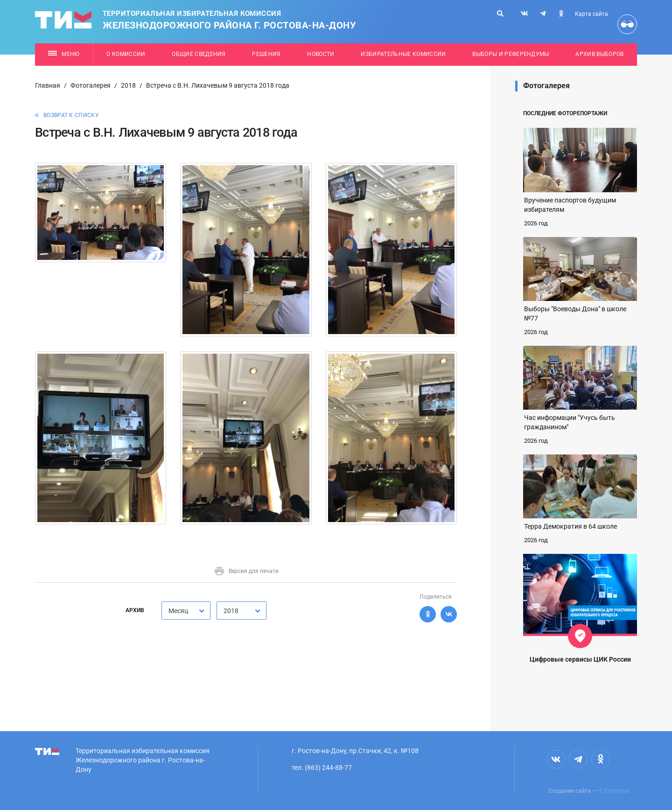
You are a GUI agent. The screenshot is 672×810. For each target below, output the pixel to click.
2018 (128, 85)
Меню (64, 54)
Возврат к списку (71, 115)
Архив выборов (599, 54)
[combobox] (186, 611)
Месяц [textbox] (178, 611)
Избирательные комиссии (403, 54)
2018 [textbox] (231, 611)
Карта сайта (591, 14)
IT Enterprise (613, 791)
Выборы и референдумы (511, 54)
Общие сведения (199, 54)
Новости (321, 54)
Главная (48, 85)
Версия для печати (246, 571)
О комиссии (126, 54)
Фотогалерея (91, 85)
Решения (266, 54)
